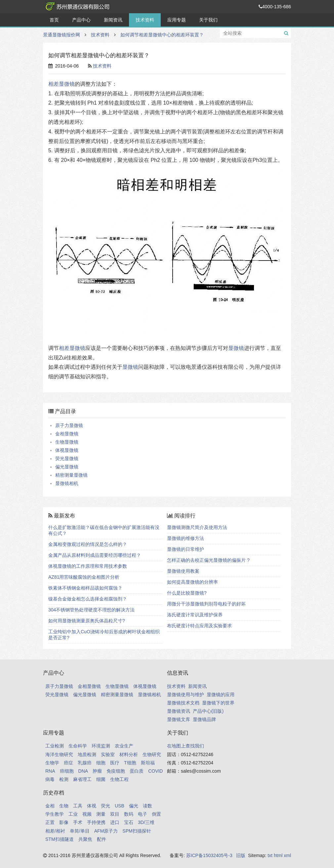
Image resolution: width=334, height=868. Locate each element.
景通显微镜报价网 (76, 7)
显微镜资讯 (179, 711)
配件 (102, 839)
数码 (129, 814)
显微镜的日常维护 (186, 549)
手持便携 (96, 822)
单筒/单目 (80, 831)
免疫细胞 (116, 771)
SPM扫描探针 (137, 831)
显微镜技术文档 (183, 703)
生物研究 (152, 754)
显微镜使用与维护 (186, 695)
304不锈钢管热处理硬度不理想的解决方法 (91, 610)
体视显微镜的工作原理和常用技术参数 (88, 566)
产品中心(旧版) (208, 711)
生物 (64, 806)
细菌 (101, 779)
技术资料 (145, 20)
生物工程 (119, 779)
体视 (92, 806)
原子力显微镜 (69, 425)
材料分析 (129, 754)
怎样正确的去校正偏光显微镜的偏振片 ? (208, 560)
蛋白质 (137, 771)
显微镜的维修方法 (186, 538)
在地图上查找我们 (186, 746)
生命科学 (78, 746)
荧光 (105, 806)
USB (120, 806)
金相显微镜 (67, 434)
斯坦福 (148, 763)
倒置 (156, 814)
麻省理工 (82, 779)
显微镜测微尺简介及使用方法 (197, 527)
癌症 (68, 763)
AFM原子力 (106, 831)
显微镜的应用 (221, 695)
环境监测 (101, 746)
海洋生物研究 (59, 754)
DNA (83, 771)
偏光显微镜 (67, 467)
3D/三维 (146, 822)
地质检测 (87, 754)
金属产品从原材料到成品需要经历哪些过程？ (95, 555)
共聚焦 (85, 839)
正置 (50, 822)
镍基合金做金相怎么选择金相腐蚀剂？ (88, 599)
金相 (50, 806)
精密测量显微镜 (71, 475)
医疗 (115, 763)
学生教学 (55, 814)
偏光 (134, 806)
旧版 (241, 855)
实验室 (108, 754)
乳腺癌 (85, 763)
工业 (73, 814)
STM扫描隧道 (60, 839)
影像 (64, 822)
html (278, 855)
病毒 (50, 779)
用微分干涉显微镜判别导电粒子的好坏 (206, 604)
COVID (155, 771)
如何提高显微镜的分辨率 (192, 582)
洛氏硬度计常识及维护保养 (195, 615)
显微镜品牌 (204, 719)
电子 (143, 814)
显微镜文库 (179, 719)
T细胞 (130, 763)
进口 (115, 822)
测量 (101, 814)
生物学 (52, 763)
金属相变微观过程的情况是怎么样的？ (88, 544)
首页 (54, 20)
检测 (64, 779)
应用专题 (177, 20)
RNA (50, 771)
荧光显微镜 (67, 458)
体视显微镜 (67, 450)
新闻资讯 (113, 20)
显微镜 (236, 348)
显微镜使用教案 (183, 571)
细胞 (101, 763)
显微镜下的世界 (218, 703)
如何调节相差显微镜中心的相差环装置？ (162, 35)
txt (270, 855)
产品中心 (81, 20)
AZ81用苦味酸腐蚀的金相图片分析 (84, 577)
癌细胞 (67, 771)
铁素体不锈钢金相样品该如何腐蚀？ (85, 588)
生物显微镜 (67, 442)
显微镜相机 (67, 483)
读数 (147, 806)
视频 (87, 814)
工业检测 (55, 746)
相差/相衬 (55, 831)
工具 (78, 806)
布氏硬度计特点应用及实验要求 (199, 626)
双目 (115, 814)
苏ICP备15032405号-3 (209, 855)
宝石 (129, 822)
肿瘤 (97, 771)
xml (287, 855)
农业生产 (124, 746)
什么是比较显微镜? (187, 593)
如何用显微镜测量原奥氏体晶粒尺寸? (87, 621)
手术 (78, 822)
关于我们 (208, 20)
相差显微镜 (62, 84)
